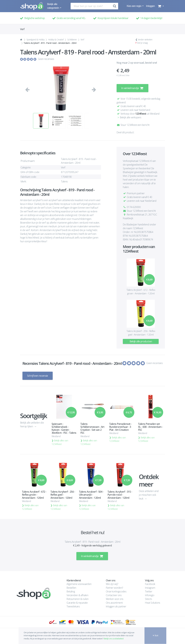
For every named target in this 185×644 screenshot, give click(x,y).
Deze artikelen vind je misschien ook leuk (149, 495)
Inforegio (150, 595)
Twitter (149, 591)
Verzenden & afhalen (77, 595)
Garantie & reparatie (77, 603)
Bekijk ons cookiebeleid (114, 639)
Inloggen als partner (116, 606)
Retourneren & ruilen (77, 599)
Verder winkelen (145, 40)
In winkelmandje (132, 88)
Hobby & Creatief (56, 40)
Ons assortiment (114, 603)
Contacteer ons (114, 595)
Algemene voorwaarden (79, 584)
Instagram (150, 588)
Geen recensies (46, 59)
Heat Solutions (153, 603)
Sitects (149, 599)
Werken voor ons (115, 599)
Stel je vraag (142, 43)
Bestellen (71, 588)
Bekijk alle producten (141, 341)
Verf (82, 40)
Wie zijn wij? (112, 584)
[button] (160, 6)
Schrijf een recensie (38, 376)
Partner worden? (114, 588)
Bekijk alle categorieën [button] (53, 6)
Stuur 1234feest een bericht (133, 125)
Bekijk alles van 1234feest (60, 442)
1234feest (141, 114)
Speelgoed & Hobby (36, 40)
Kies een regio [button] (134, 6)
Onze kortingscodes (116, 591)
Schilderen (72, 40)
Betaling (71, 591)
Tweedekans (73, 606)
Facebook (150, 584)
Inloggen (150, 6)
